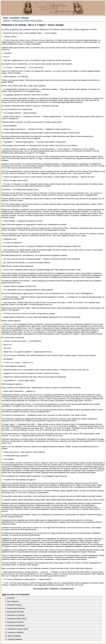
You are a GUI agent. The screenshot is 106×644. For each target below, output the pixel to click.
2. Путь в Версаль (12, 601)
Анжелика (7, 20)
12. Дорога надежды (13, 636)
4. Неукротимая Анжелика (15, 608)
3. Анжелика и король (13, 605)
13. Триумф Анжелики (14, 639)
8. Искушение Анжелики (14, 622)
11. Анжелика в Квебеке (14, 632)
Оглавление (54, 588)
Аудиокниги (15, 18)
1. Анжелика (10, 598)
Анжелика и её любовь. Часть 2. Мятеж (27, 20)
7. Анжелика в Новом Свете (16, 619)
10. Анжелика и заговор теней (17, 629)
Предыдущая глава (40, 588)
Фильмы (25, 18)
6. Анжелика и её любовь (15, 615)
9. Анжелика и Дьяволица (15, 626)
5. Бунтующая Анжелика (14, 612)
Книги (5, 18)
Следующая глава (67, 588)
